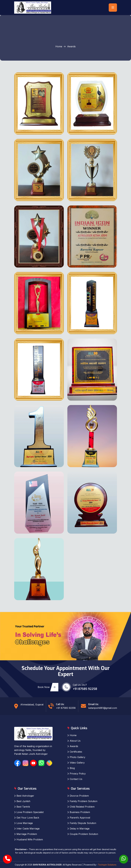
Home (59, 46)
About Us (75, 741)
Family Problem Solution (84, 801)
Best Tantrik (23, 807)
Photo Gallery (77, 757)
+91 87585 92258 (85, 689)
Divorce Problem (79, 796)
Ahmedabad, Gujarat (32, 705)
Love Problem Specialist (30, 812)
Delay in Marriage (80, 829)
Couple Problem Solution (84, 834)
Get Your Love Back (28, 818)
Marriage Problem (27, 834)
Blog (72, 768)
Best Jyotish (23, 801)
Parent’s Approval (80, 818)
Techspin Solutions (107, 865)
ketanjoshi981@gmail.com (103, 708)
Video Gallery (77, 763)
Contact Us (76, 779)
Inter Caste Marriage (28, 829)
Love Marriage (25, 823)
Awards (74, 746)
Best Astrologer (25, 796)
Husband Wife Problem (30, 839)
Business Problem (80, 812)
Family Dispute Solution (83, 823)
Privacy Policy (78, 774)
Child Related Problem (82, 807)
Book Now (47, 687)
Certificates (76, 752)
